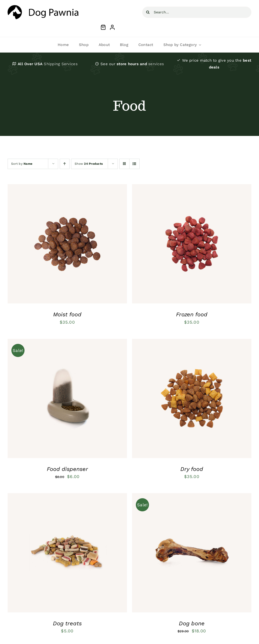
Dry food (192, 469)
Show (89, 164)
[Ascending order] (65, 164)
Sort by (22, 164)
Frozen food (192, 314)
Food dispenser (67, 469)
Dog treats (67, 623)
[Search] (148, 12)
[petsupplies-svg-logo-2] (43, 7)
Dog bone (192, 623)
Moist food (67, 314)
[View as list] (134, 164)
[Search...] (197, 12)
